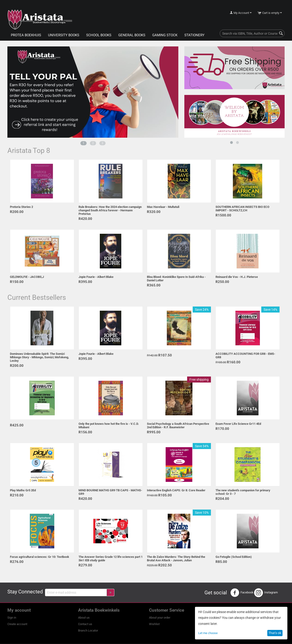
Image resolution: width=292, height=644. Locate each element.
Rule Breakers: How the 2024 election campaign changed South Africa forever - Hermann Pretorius (110, 210)
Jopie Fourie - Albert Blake (96, 277)
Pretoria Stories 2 (21, 207)
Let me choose (208, 633)
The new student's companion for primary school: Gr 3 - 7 (243, 492)
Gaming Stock (165, 35)
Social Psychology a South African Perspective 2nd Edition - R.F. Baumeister (178, 425)
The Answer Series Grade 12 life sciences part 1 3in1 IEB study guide (111, 559)
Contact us (85, 624)
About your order (160, 618)
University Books (64, 35)
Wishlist (154, 624)
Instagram (266, 593)
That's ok (275, 633)
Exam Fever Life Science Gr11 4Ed (238, 424)
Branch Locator (88, 630)
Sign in (12, 618)
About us (84, 618)
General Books (132, 35)
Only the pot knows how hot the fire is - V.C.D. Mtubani (109, 425)
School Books (99, 35)
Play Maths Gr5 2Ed (23, 490)
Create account (17, 624)
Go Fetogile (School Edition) (234, 557)
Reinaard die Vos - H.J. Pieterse (237, 277)
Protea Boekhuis (26, 35)
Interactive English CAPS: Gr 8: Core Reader (176, 490)
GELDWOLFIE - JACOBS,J (27, 277)
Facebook (242, 593)
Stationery (194, 35)
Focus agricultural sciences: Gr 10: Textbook (40, 557)
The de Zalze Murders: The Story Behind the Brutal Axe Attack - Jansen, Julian (176, 559)
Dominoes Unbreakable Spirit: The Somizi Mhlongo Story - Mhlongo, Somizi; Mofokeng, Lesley (39, 357)
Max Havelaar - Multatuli (163, 207)
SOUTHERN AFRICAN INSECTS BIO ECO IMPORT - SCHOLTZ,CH (242, 209)
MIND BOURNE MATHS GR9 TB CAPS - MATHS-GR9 (110, 492)
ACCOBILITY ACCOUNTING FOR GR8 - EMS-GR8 (245, 355)
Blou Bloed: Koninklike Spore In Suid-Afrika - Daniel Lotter (176, 279)
